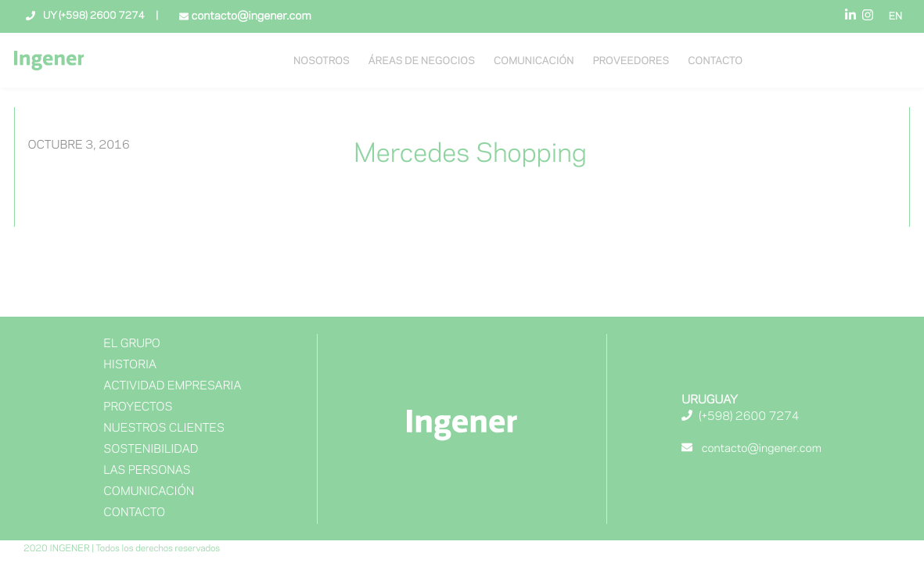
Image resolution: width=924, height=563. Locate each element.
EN (895, 17)
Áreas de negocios (422, 62)
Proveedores (631, 62)
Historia (130, 365)
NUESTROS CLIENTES (164, 429)
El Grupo (132, 344)
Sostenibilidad (151, 450)
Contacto (715, 62)
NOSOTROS (322, 62)
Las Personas (147, 471)
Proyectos (138, 407)
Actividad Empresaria (172, 386)
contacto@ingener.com (250, 16)
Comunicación (534, 62)
